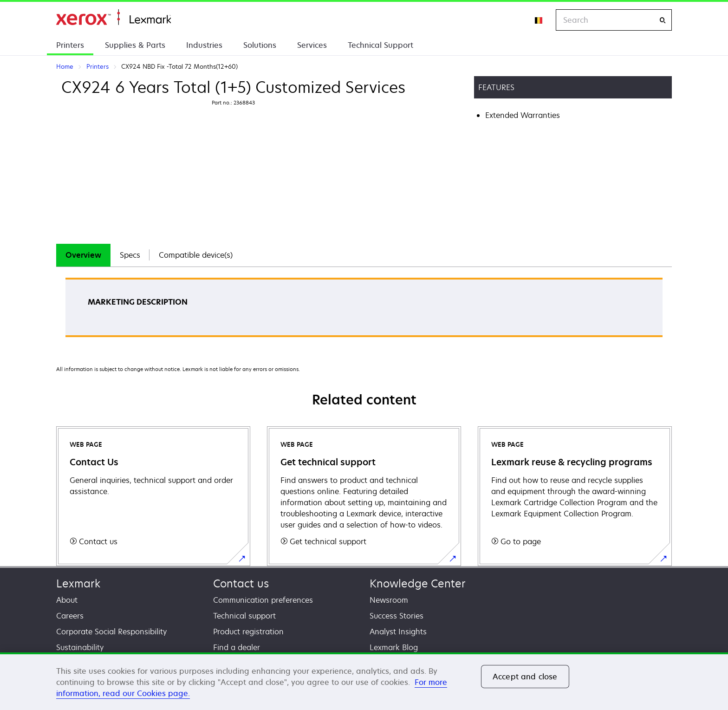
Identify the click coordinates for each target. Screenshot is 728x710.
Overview (83, 255)
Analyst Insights (398, 632)
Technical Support (380, 45)
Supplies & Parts (135, 45)
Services (312, 45)
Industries (204, 45)
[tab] (83, 255)
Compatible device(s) (196, 255)
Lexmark (78, 583)
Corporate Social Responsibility (111, 632)
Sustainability (80, 647)
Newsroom (389, 600)
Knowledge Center (418, 583)
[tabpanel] (364, 310)
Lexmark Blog (394, 647)
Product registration (248, 632)
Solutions (260, 45)
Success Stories (396, 616)
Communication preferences (263, 600)
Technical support (244, 616)
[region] (364, 681)
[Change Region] (539, 20)
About (67, 600)
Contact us (241, 583)
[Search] (663, 20)
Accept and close (525, 677)
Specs (130, 255)
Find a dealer (237, 647)
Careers (70, 616)
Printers (70, 45)
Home (114, 17)
